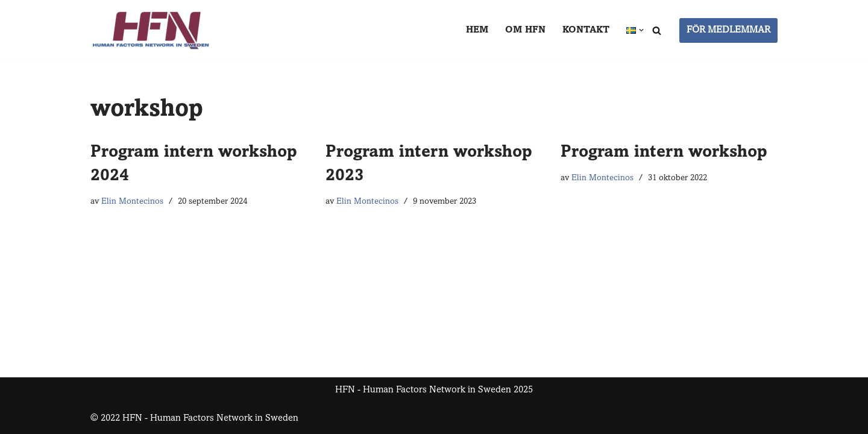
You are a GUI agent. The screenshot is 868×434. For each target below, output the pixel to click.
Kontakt (586, 30)
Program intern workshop (664, 153)
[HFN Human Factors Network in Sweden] (151, 30)
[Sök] (657, 30)
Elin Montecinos (132, 202)
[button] (641, 30)
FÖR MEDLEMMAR (728, 30)
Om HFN (525, 30)
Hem (477, 30)
